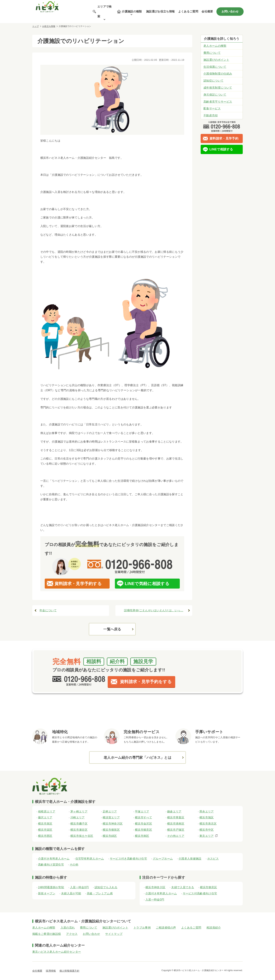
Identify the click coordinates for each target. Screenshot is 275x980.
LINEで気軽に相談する (147, 584)
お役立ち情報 (49, 26)
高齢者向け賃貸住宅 (51, 865)
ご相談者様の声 (166, 928)
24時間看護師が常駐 (51, 887)
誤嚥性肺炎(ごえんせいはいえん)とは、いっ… (154, 610)
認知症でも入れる (106, 887)
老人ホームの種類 (215, 46)
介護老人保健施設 (190, 859)
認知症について (213, 81)
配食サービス (212, 108)
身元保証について (215, 95)
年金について (48, 610)
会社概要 (207, 11)
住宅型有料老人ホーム (90, 859)
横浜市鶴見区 (209, 887)
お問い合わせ (230, 11)
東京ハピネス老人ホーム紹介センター (57, 952)
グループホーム (163, 859)
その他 (74, 865)
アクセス (72, 934)
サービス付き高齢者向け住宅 (128, 859)
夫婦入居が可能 (71, 893)
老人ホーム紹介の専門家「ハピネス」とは (137, 757)
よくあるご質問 (188, 11)
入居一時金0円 (79, 887)
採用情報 (51, 971)
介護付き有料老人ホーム (54, 859)
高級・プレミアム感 (100, 893)
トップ (36, 26)
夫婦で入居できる (183, 887)
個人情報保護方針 (70, 971)
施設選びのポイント (216, 60)
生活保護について (215, 67)
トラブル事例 (142, 928)
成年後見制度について (218, 88)
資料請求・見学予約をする (146, 682)
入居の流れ (68, 928)
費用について (212, 53)
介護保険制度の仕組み (218, 74)
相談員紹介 (214, 928)
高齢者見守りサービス (218, 102)
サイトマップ (114, 934)
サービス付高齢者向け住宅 (200, 893)
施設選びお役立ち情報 (160, 11)
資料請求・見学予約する (78, 584)
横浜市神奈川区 (155, 887)
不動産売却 (211, 115)
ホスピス (213, 859)
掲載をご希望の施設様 (47, 934)
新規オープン (47, 893)
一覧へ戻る (112, 629)
